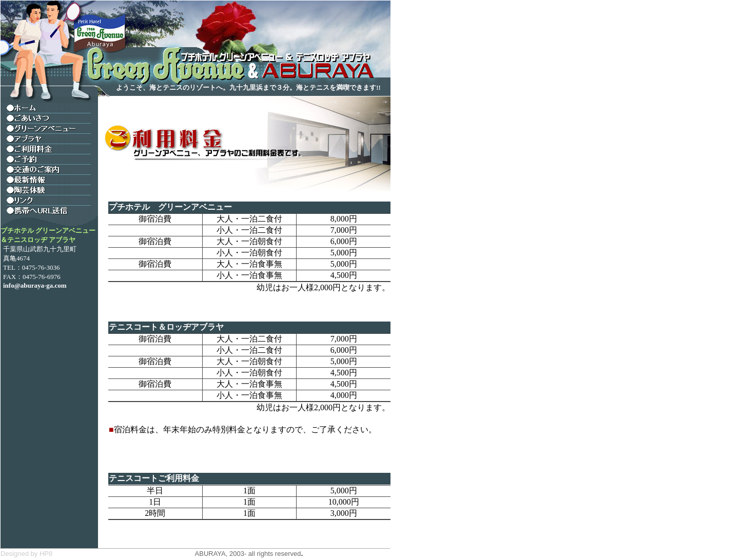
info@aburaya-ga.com (35, 285)
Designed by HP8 (26, 554)
